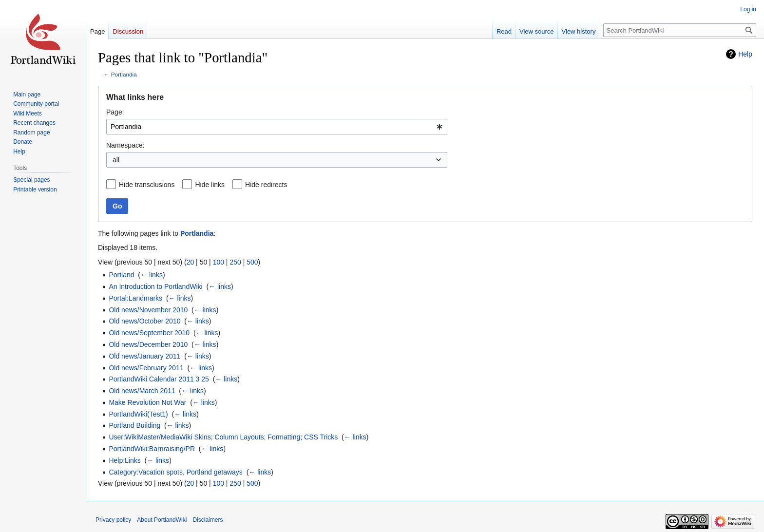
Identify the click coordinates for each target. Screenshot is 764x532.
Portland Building (134, 425)
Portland (121, 275)
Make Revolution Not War (147, 402)
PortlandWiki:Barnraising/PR (152, 449)
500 (252, 262)
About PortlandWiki (162, 520)
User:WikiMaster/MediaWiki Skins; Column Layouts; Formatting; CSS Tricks (223, 437)
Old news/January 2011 (144, 356)
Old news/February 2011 (146, 368)
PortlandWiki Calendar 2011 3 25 (159, 379)
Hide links (210, 185)
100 (219, 262)
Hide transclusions (147, 185)
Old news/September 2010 (149, 333)
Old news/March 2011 (142, 391)
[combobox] (277, 127)
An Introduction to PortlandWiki (155, 286)
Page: (115, 112)
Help (745, 54)
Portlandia (124, 74)
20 (191, 262)
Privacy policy (113, 520)
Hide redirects (266, 185)
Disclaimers (208, 520)
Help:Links (124, 460)
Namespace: (125, 145)
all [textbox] (116, 160)
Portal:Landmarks (135, 298)
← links (152, 275)
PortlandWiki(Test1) (138, 414)
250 (235, 262)
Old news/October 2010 (144, 321)
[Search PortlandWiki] (680, 30)
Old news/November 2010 (148, 310)
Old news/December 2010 (148, 344)
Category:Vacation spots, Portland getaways (175, 472)
